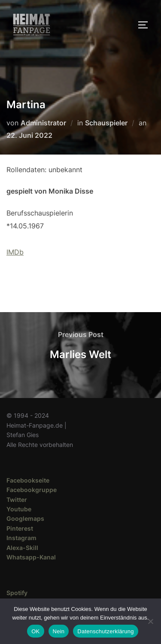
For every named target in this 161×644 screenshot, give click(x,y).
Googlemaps (25, 518)
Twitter (17, 500)
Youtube (19, 509)
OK (35, 631)
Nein (59, 631)
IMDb (15, 252)
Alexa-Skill (22, 548)
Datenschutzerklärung (105, 631)
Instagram (21, 538)
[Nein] (150, 621)
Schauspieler (106, 123)
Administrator (43, 123)
